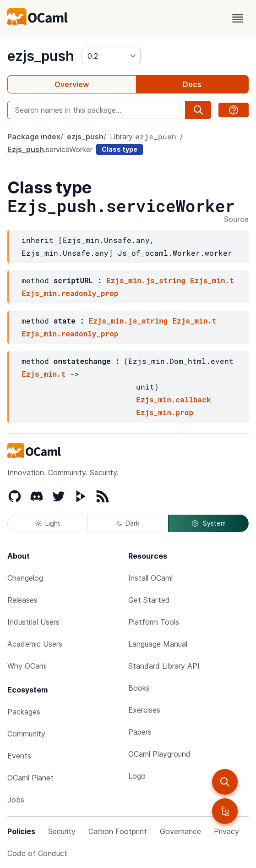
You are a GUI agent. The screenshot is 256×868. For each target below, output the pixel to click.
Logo (137, 776)
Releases (22, 600)
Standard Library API (164, 666)
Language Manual (158, 644)
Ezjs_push (26, 149)
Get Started (149, 600)
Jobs (16, 800)
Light (48, 523)
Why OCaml (27, 666)
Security (62, 831)
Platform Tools (154, 622)
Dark (128, 523)
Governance (180, 831)
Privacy (226, 831)
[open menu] (238, 18)
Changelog (25, 578)
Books (139, 688)
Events (19, 756)
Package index (34, 137)
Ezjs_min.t (212, 280)
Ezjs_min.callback (173, 399)
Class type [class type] (120, 149)
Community (26, 734)
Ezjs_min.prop (165, 412)
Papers (140, 732)
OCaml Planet (30, 778)
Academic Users (35, 644)
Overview (72, 84)
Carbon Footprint (118, 831)
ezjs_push (41, 56)
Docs (192, 84)
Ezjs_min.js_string (146, 280)
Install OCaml (150, 578)
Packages (24, 712)
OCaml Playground (159, 754)
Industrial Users (33, 622)
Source (236, 220)
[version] (111, 56)
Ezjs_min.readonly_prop (70, 293)
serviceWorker (69, 149)
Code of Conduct (37, 853)
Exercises (144, 710)
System (208, 523)
